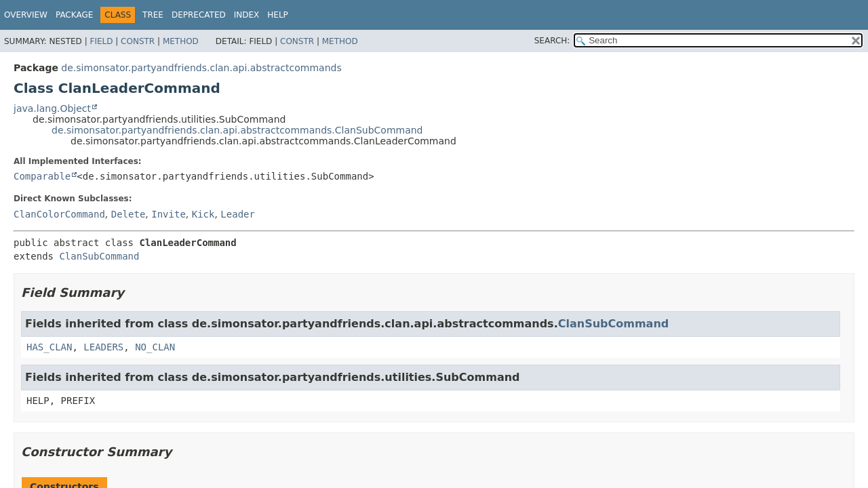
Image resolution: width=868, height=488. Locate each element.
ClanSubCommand (99, 256)
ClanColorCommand (59, 214)
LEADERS (103, 347)
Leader (238, 214)
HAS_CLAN (49, 347)
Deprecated (199, 15)
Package (74, 15)
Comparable (42, 176)
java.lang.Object (52, 108)
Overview (26, 15)
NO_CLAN (155, 347)
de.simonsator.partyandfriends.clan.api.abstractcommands (201, 68)
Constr (138, 41)
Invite (169, 214)
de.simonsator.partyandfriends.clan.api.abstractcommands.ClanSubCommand (237, 130)
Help (278, 15)
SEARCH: (552, 41)
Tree (153, 15)
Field (101, 41)
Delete (129, 214)
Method (181, 41)
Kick (203, 214)
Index (247, 15)
